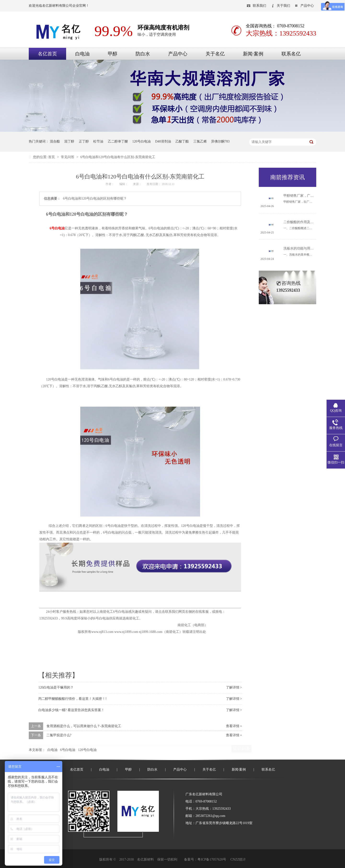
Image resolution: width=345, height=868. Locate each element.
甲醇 (113, 54)
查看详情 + (234, 726)
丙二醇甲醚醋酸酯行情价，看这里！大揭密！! (72, 699)
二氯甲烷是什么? (59, 735)
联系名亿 (291, 54)
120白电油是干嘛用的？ (56, 687)
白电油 (82, 54)
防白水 (143, 54)
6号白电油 (57, 228)
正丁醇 (84, 141)
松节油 (98, 141)
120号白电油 (141, 141)
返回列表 (241, 749)
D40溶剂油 (163, 141)
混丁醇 (69, 141)
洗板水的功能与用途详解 (302, 248)
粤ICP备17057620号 (212, 859)
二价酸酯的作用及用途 (300, 222)
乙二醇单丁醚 (118, 141)
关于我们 (283, 6)
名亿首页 (47, 54)
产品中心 (307, 6)
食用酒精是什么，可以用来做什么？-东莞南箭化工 (84, 726)
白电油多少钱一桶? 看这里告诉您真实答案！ (71, 710)
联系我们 (259, 6)
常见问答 (68, 157)
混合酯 (55, 141)
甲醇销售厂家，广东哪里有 (304, 196)
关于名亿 (215, 54)
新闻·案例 (253, 54)
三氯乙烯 (200, 141)
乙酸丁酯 (182, 141)
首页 (52, 157)
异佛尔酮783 (220, 141)
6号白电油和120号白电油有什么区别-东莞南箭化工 (118, 157)
